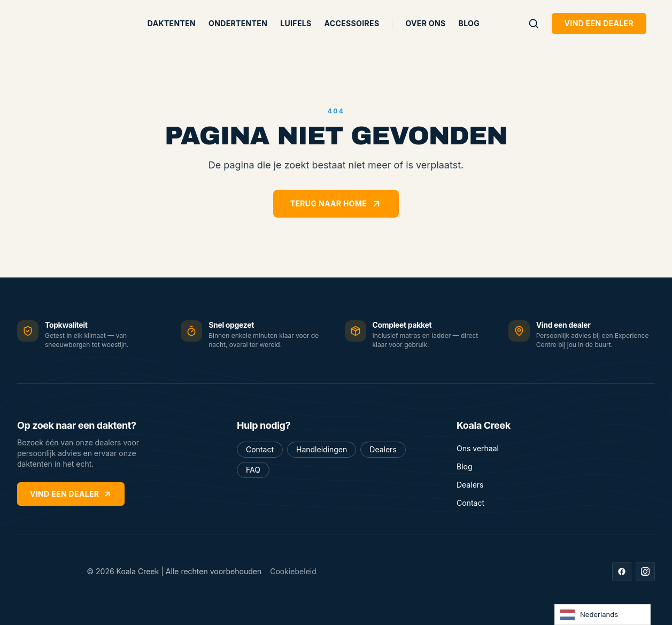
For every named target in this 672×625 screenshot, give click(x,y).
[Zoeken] (534, 24)
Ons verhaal (478, 448)
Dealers (383, 449)
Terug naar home (336, 204)
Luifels (296, 23)
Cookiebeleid (293, 571)
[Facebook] (622, 572)
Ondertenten (238, 23)
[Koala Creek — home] (62, 24)
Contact (260, 449)
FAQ (253, 470)
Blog (469, 23)
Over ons (425, 23)
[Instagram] (645, 572)
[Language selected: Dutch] (603, 615)
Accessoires (352, 23)
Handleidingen (322, 449)
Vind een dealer (599, 23)
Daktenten (172, 23)
